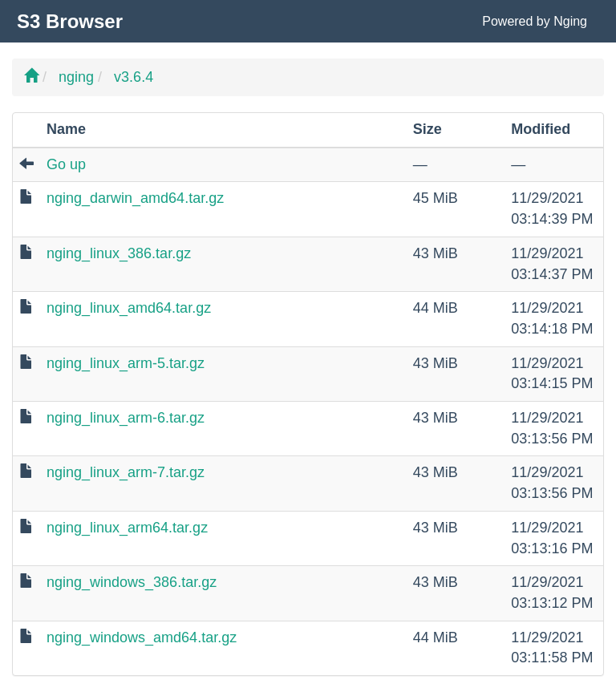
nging (76, 77)
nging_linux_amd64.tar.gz (129, 308)
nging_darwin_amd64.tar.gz (135, 198)
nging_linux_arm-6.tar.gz (126, 418)
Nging (570, 21)
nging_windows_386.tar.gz (132, 582)
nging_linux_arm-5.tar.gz (126, 363)
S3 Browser (70, 21)
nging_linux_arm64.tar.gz (127, 528)
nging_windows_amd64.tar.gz (142, 637)
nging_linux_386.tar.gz (119, 253)
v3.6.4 (134, 77)
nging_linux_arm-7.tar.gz (126, 472)
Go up (66, 164)
